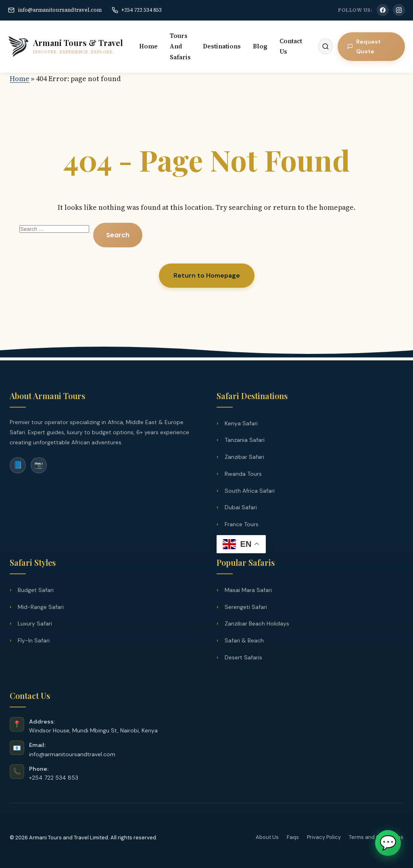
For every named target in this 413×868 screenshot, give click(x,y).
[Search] (325, 46)
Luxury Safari (35, 623)
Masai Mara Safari (248, 590)
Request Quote (364, 47)
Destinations (222, 46)
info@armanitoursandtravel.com (55, 10)
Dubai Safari (241, 507)
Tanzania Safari (245, 440)
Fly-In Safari (34, 640)
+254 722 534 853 (137, 10)
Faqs (293, 837)
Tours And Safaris (180, 46)
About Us (267, 837)
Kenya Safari (241, 423)
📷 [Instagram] (39, 465)
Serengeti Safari (246, 607)
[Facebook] (383, 10)
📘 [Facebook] (18, 465)
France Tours (242, 524)
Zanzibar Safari (244, 457)
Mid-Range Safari (41, 607)
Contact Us (291, 46)
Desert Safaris (243, 657)
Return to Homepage (207, 275)
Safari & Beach (244, 640)
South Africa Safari (250, 491)
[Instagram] (399, 10)
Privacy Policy (324, 837)
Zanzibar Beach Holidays (257, 623)
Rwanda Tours (243, 474)
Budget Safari (36, 590)
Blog (260, 46)
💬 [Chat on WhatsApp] (388, 843)
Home (148, 46)
